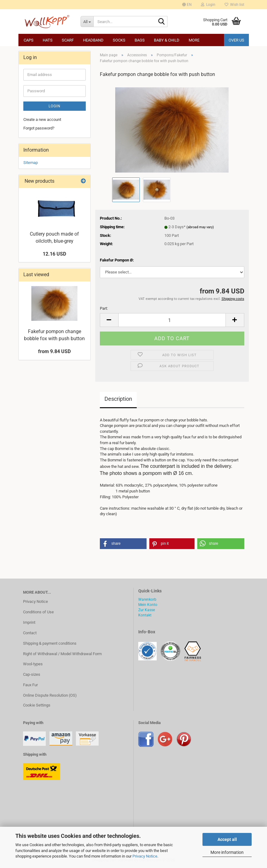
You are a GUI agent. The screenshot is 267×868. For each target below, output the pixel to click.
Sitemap (31, 163)
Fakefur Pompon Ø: (117, 260)
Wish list (234, 5)
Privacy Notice (145, 856)
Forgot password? (39, 128)
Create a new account (42, 119)
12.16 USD (54, 254)
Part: (104, 308)
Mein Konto (148, 605)
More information (227, 852)
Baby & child (167, 40)
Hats (48, 40)
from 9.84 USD (54, 351)
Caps (29, 40)
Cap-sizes (32, 674)
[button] (187, 5)
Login (55, 106)
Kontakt (145, 615)
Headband (93, 40)
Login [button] (208, 5)
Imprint (29, 622)
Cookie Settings (37, 705)
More (194, 40)
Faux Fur (30, 685)
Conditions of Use (38, 612)
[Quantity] (172, 320)
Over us (236, 40)
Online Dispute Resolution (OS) (50, 695)
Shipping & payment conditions (50, 643)
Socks (119, 40)
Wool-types (33, 664)
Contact (30, 633)
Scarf (68, 40)
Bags (140, 40)
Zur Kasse (147, 610)
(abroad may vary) (200, 227)
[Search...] (87, 22)
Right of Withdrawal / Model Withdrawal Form (62, 654)
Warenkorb (147, 599)
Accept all (227, 839)
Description (118, 399)
